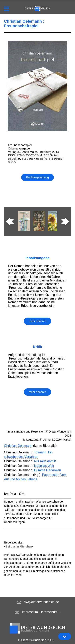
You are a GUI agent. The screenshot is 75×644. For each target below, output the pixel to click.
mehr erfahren (38, 321)
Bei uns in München (19, 546)
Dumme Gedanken (47, 470)
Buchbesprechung (37, 177)
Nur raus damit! (45, 461)
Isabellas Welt (44, 466)
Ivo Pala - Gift (14, 494)
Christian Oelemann (18, 446)
